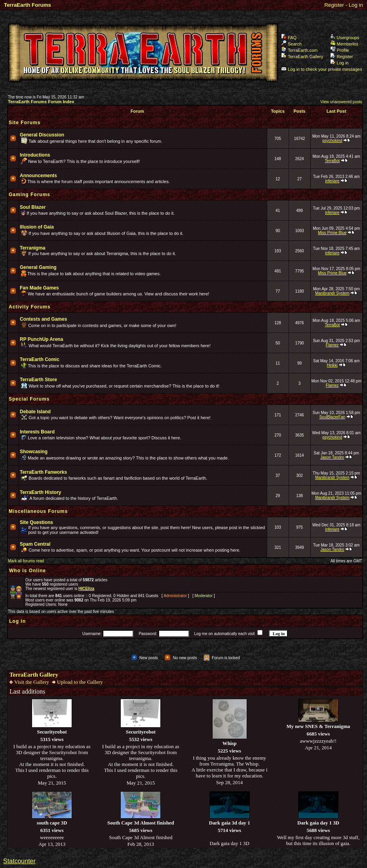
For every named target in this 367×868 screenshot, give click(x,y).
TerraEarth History (40, 492)
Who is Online (28, 571)
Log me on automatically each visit (224, 634)
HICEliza (86, 589)
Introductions (35, 155)
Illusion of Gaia (37, 227)
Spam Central (35, 544)
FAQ (289, 38)
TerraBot (332, 161)
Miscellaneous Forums (38, 511)
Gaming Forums (29, 195)
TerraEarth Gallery (302, 57)
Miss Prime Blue (332, 233)
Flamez (332, 345)
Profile (340, 50)
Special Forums (29, 399)
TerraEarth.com (299, 50)
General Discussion (42, 135)
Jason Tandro (332, 457)
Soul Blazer (33, 207)
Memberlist (344, 44)
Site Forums (25, 123)
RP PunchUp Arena (41, 339)
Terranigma (32, 248)
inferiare (332, 181)
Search (291, 44)
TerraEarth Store (38, 380)
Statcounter (19, 861)
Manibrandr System (332, 293)
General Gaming (38, 267)
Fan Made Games (39, 288)
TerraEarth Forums (28, 5)
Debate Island (35, 412)
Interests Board (37, 432)
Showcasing (34, 452)
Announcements (38, 176)
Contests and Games (43, 319)
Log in (356, 5)
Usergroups (345, 38)
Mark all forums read (26, 561)
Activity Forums (30, 307)
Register (334, 5)
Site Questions (36, 522)
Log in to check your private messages (322, 69)
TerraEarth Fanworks (43, 472)
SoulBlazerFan (332, 417)
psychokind (332, 141)
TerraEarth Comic (40, 359)
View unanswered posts (341, 102)
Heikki (332, 365)
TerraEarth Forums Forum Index (41, 102)
